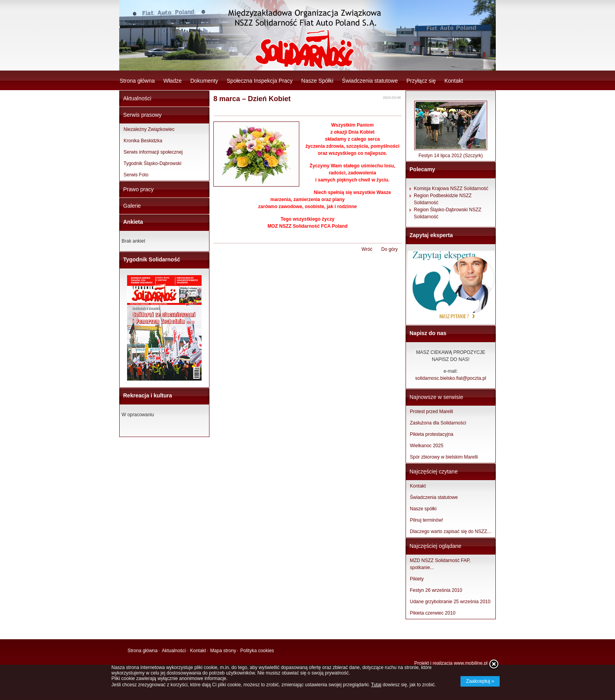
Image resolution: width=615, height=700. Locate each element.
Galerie (132, 206)
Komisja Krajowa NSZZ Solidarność (451, 189)
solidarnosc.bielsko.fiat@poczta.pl (451, 378)
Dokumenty (204, 81)
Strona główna (137, 81)
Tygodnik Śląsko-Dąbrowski (152, 163)
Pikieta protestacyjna (432, 434)
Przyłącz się (421, 81)
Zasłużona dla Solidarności (438, 423)
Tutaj (376, 685)
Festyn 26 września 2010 (436, 590)
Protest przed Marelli (431, 412)
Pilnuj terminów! (427, 520)
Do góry (389, 249)
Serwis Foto (136, 175)
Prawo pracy (138, 189)
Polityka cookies (257, 651)
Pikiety (417, 579)
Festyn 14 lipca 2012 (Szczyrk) (451, 153)
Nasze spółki (423, 509)
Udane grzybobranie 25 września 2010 (450, 602)
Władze (173, 81)
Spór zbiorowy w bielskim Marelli (444, 457)
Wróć (367, 249)
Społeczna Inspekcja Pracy (260, 81)
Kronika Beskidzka (143, 141)
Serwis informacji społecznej (153, 152)
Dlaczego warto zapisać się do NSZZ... (450, 531)
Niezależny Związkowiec (149, 129)
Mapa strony (223, 651)
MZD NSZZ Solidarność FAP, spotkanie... (440, 564)
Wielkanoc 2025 (427, 446)
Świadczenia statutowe (370, 81)
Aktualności (137, 98)
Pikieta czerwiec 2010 (433, 613)
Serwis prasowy (142, 115)
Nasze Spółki (317, 81)
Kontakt (454, 81)
